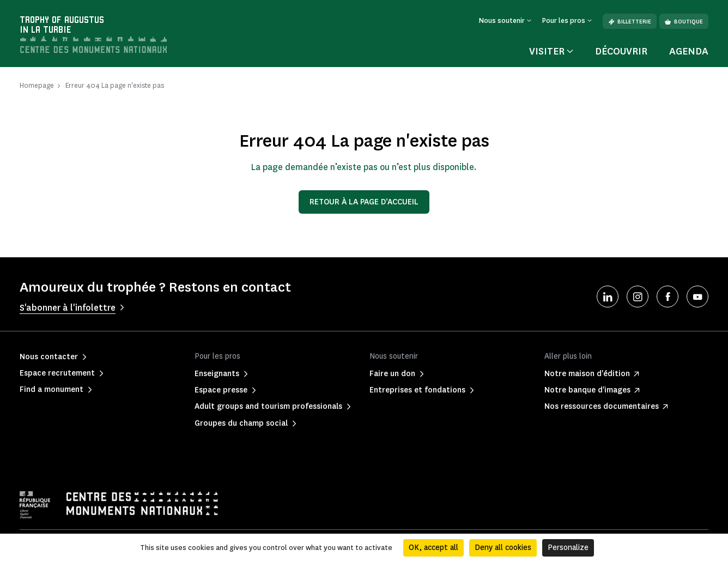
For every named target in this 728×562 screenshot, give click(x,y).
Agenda (689, 51)
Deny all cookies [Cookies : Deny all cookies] (503, 548)
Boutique (684, 22)
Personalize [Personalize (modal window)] (568, 548)
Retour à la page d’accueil (364, 202)
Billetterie (630, 22)
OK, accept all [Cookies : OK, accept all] (433, 548)
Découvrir (621, 51)
